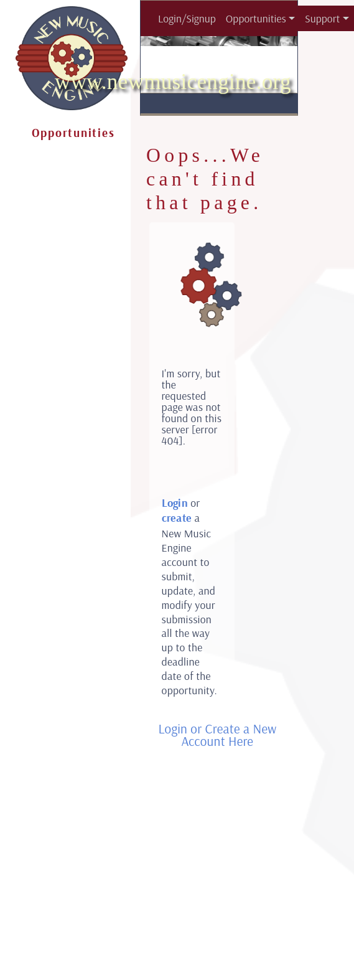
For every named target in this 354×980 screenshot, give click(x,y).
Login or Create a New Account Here (217, 735)
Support (322, 18)
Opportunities (256, 18)
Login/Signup (187, 18)
